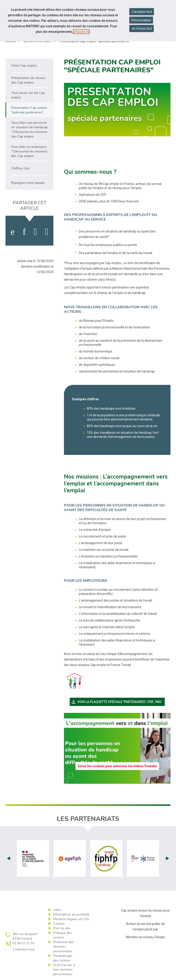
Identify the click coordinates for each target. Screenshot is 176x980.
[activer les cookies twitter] (35, 232)
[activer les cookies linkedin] (24, 232)
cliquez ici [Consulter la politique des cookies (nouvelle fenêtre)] (81, 32)
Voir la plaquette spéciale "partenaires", (118, 702)
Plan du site (62, 928)
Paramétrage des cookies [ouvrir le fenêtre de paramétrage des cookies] (62, 958)
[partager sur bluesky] (47, 232)
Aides (57, 910)
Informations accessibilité (71, 914)
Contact (59, 924)
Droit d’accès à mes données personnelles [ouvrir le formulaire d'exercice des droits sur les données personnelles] (64, 970)
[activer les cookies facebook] (13, 232)
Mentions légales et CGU (71, 919)
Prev (8, 858)
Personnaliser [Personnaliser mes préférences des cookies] (141, 20)
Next (168, 858)
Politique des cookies (62, 935)
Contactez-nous (24, 949)
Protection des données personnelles (63, 947)
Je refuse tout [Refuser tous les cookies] (142, 28)
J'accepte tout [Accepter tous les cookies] (142, 12)
